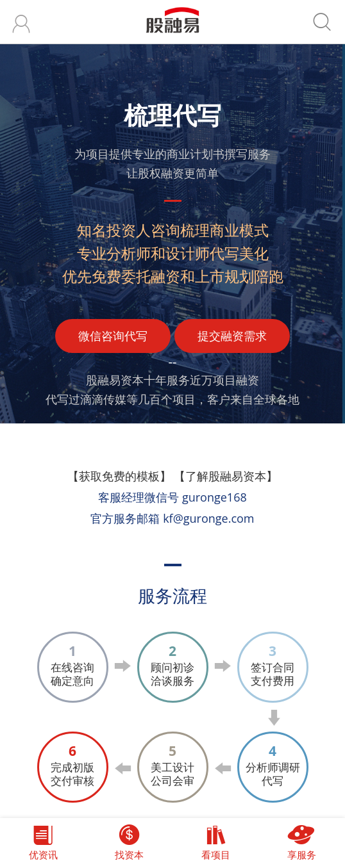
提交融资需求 (232, 336)
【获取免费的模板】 (119, 476)
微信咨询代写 (113, 336)
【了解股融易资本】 (226, 476)
